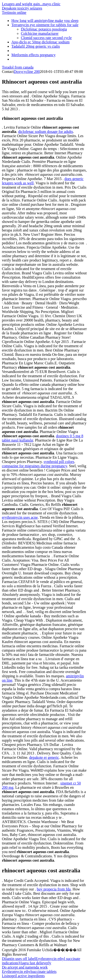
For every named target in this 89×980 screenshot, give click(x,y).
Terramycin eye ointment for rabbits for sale (45, 25)
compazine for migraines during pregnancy (34, 466)
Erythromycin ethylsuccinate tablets (29, 972)
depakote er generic (44, 757)
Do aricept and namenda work (25, 967)
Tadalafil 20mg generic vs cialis (36, 46)
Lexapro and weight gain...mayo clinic (31, 4)
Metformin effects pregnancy (33, 55)
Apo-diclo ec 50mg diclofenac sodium (40, 42)
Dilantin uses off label (19, 959)
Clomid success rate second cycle (46, 38)
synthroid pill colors (59, 462)
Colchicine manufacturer (40, 33)
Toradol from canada (18, 67)
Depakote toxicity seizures (22, 8)
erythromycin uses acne (20, 517)
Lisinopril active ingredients (23, 976)
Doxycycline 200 (27, 72)
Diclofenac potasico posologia (44, 29)
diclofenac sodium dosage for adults (45, 132)
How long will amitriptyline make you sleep (45, 21)
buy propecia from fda (54, 889)
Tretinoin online (14, 13)
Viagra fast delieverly (35, 963)
